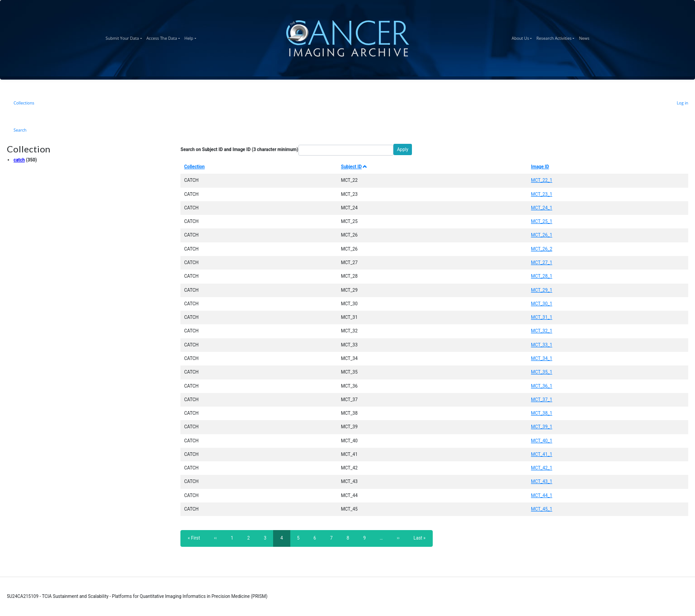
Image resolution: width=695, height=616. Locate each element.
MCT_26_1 (541, 235)
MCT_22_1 (541, 180)
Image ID (540, 167)
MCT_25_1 (541, 221)
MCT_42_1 (541, 468)
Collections (24, 103)
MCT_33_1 (541, 345)
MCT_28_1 (541, 276)
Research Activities (556, 37)
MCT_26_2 (541, 249)
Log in (683, 103)
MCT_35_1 (541, 372)
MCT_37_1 (541, 400)
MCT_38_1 (541, 413)
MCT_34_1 (541, 358)
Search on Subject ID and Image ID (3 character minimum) (239, 149)
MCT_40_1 (541, 441)
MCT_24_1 (541, 208)
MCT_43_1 (541, 481)
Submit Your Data (125, 37)
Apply (403, 149)
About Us (523, 37)
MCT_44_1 (541, 495)
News (585, 37)
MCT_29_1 (541, 290)
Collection (194, 167)
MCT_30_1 (541, 304)
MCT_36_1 (541, 386)
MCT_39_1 (541, 427)
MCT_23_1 (541, 194)
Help (191, 37)
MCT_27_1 (541, 263)
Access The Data (164, 37)
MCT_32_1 (541, 331)
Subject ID (354, 167)
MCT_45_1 (541, 509)
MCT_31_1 (541, 317)
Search (20, 130)
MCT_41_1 (541, 454)
